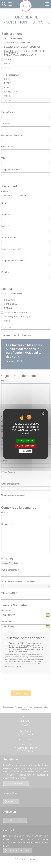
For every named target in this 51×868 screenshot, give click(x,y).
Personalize (26, 451)
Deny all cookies (26, 446)
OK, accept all (25, 441)
